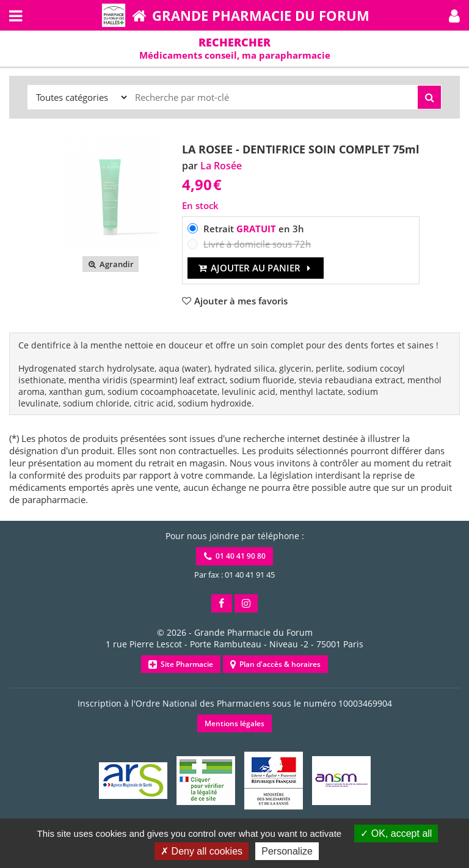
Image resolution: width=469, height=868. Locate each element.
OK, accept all (396, 833)
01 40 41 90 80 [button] (235, 556)
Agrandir (110, 264)
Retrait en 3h (254, 229)
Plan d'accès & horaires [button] (275, 664)
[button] (454, 15)
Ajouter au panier (256, 268)
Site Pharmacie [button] (181, 664)
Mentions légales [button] (234, 723)
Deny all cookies (202, 851)
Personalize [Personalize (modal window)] (287, 851)
